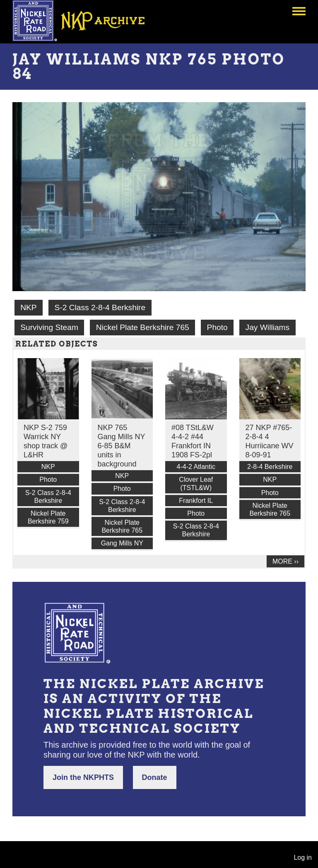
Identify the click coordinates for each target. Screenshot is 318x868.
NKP (28, 307)
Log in (303, 857)
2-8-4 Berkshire (270, 467)
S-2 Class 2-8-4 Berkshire (100, 307)
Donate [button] (155, 777)
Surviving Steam (49, 327)
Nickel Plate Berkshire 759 (48, 517)
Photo (217, 327)
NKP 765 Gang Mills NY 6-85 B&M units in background (122, 446)
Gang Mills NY (122, 543)
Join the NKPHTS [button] (83, 777)
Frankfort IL (196, 501)
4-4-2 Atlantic (196, 467)
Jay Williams (268, 327)
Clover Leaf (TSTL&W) (196, 483)
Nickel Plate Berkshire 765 (143, 327)
